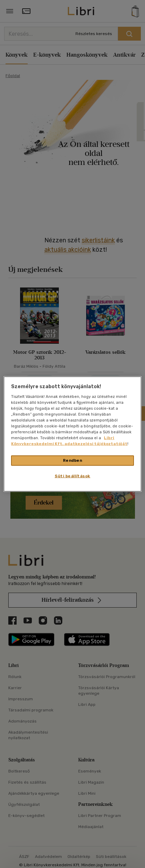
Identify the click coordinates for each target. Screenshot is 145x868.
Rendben (73, 460)
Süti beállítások (72, 476)
